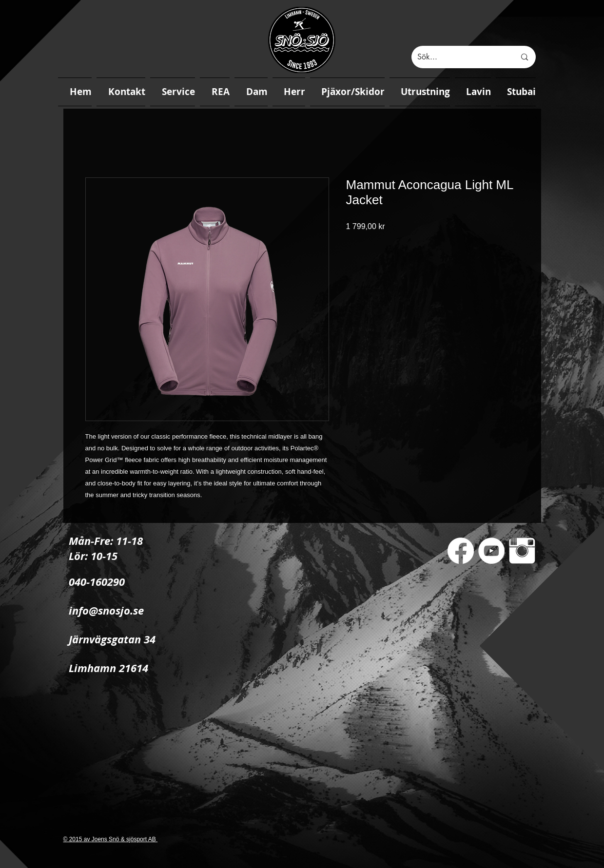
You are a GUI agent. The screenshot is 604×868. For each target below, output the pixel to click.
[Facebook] (461, 551)
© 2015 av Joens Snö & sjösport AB (111, 839)
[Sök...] (459, 57)
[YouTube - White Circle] (491, 551)
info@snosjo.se (106, 610)
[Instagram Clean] (522, 551)
